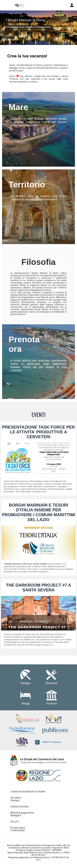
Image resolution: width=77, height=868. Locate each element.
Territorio (52, 704)
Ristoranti (52, 683)
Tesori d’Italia (40, 564)
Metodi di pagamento (22, 813)
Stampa (15, 800)
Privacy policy (18, 828)
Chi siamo (16, 798)
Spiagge (26, 683)
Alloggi (25, 704)
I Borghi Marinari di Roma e (18, 564)
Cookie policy (18, 830)
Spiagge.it (16, 815)
